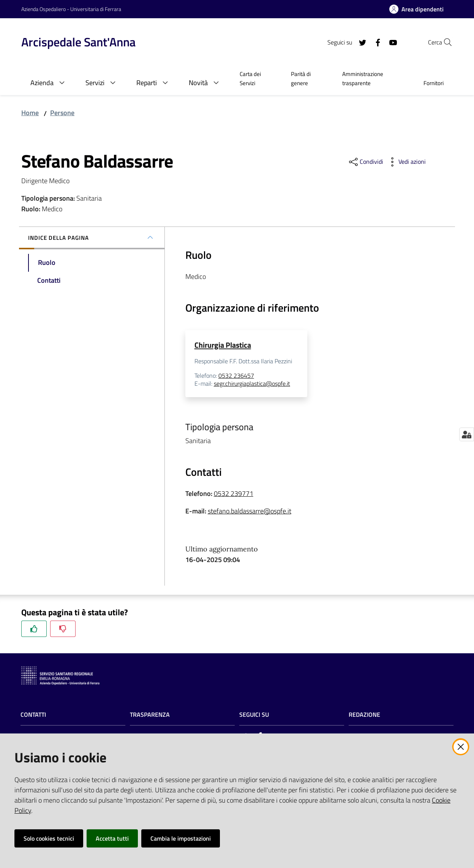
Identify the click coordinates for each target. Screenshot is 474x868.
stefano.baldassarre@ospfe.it (250, 511)
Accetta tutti (112, 838)
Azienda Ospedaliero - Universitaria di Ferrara (71, 9)
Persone (62, 113)
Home (30, 113)
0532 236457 (236, 375)
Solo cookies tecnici (49, 838)
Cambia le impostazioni (181, 838)
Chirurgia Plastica (223, 345)
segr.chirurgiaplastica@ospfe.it (252, 384)
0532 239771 (234, 494)
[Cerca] (444, 42)
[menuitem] (256, 79)
